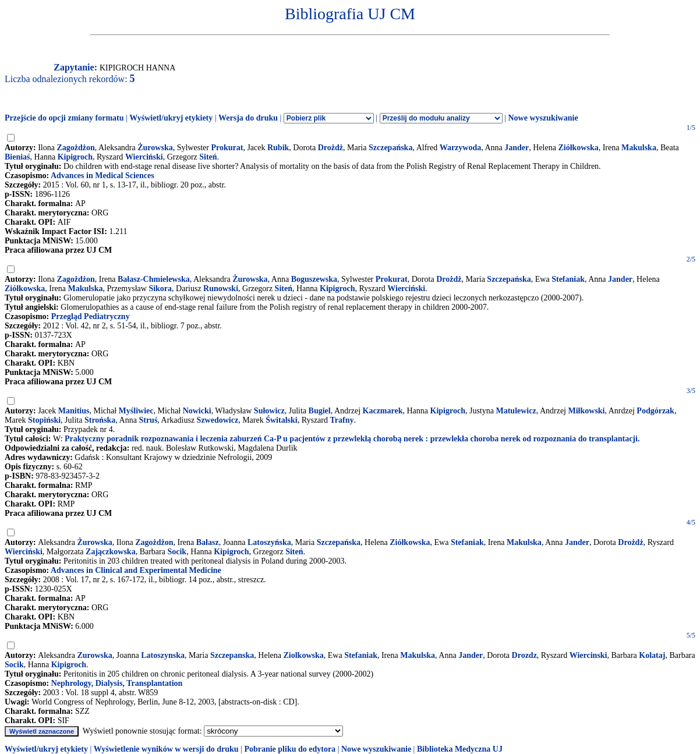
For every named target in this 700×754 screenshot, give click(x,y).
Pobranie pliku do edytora (290, 749)
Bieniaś (17, 157)
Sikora (160, 288)
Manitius (74, 411)
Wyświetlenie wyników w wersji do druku (166, 749)
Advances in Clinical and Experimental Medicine (136, 570)
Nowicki (197, 411)
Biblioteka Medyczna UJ (460, 749)
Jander (517, 148)
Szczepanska (232, 655)
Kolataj (652, 655)
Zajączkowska (111, 552)
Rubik (278, 148)
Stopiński (44, 420)
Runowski (221, 288)
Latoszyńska (269, 542)
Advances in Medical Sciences (102, 176)
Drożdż (330, 148)
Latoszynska (163, 655)
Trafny (342, 420)
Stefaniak (568, 279)
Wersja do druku (248, 118)
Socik (177, 552)
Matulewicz (516, 411)
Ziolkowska (303, 655)
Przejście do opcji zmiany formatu (64, 118)
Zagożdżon (75, 148)
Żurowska (155, 148)
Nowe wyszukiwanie (543, 118)
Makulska (639, 148)
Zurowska (94, 655)
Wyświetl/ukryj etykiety (171, 118)
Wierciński (144, 157)
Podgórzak (655, 411)
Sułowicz (269, 411)
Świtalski (281, 420)
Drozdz (524, 655)
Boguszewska (314, 279)
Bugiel (320, 411)
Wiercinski (588, 655)
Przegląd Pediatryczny (91, 316)
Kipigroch (75, 157)
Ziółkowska (578, 148)
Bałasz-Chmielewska (154, 279)
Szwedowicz (218, 420)
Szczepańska (390, 148)
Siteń (208, 157)
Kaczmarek (383, 411)
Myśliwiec (136, 411)
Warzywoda (461, 148)
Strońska (100, 420)
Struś (148, 420)
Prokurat (227, 148)
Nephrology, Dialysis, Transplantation (117, 683)
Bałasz (208, 542)
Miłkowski (587, 411)
